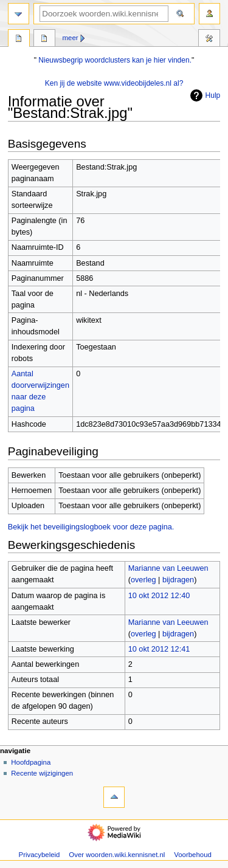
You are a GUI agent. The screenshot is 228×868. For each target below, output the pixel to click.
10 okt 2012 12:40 (159, 596)
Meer (71, 38)
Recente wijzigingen (42, 773)
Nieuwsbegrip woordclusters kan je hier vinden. (115, 60)
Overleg (44, 40)
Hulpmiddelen (209, 40)
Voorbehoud (193, 855)
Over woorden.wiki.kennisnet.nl (117, 855)
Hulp (204, 95)
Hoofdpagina (31, 762)
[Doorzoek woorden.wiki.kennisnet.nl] (104, 14)
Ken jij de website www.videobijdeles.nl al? (114, 83)
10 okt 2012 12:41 (159, 649)
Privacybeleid (40, 855)
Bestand (19, 40)
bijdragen (178, 580)
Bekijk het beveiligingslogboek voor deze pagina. (91, 527)
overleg (143, 580)
